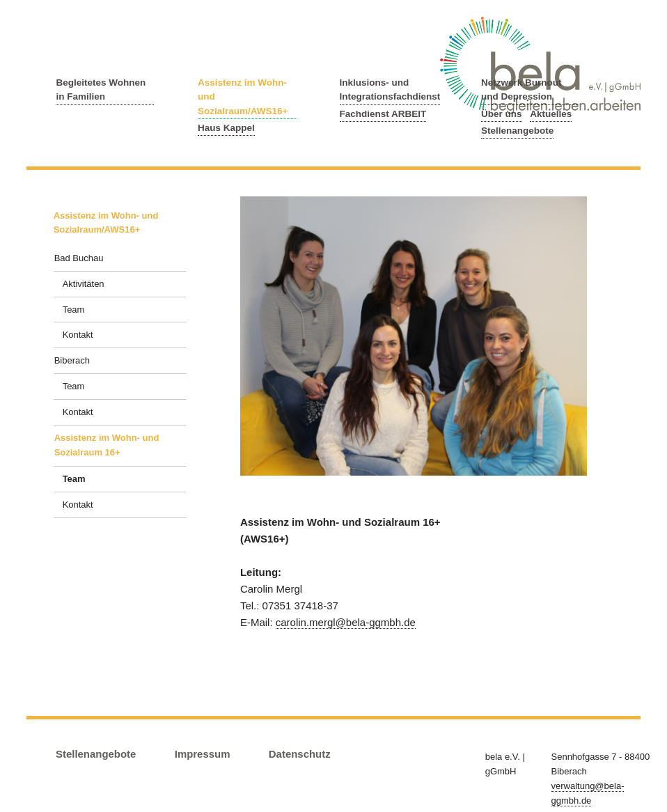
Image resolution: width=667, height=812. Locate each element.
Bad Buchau (79, 258)
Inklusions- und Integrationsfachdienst (390, 89)
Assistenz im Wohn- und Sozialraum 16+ (107, 445)
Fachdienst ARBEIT (383, 114)
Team (74, 310)
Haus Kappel (226, 128)
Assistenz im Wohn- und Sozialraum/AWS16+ (243, 97)
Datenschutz (300, 754)
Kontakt (78, 335)
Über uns (502, 114)
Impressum (203, 754)
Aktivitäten (84, 284)
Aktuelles (551, 114)
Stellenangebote (517, 131)
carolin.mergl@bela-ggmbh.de (346, 622)
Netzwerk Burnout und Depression (521, 89)
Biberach (72, 360)
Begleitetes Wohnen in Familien (101, 89)
